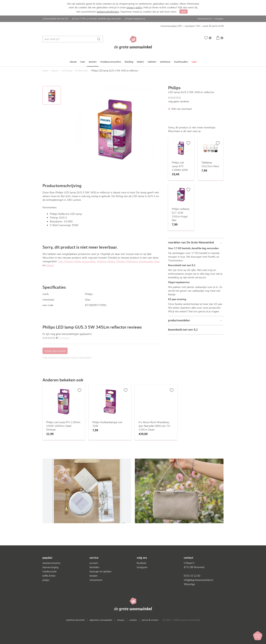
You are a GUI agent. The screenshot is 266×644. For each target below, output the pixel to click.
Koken (111, 261)
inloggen (219, 19)
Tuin (61, 261)
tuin (83, 62)
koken (140, 62)
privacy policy (134, 7)
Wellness (132, 261)
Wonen (69, 261)
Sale (157, 261)
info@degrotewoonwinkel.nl (198, 580)
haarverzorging (50, 567)
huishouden (181, 62)
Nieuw (50, 265)
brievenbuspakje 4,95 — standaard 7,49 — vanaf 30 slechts (192, 26)
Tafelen (121, 261)
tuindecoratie (50, 572)
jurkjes (46, 580)
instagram (142, 567)
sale (194, 62)
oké (184, 12)
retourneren (96, 580)
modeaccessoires (111, 62)
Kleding (102, 261)
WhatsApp (189, 584)
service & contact (150, 620)
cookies (133, 620)
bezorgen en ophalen (100, 572)
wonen (93, 62)
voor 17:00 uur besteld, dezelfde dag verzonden (98, 19)
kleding (129, 62)
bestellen (94, 567)
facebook (141, 563)
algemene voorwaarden (101, 620)
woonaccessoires (51, 563)
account (94, 563)
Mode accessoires (85, 261)
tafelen (152, 62)
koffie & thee (49, 576)
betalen (94, 576)
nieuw (73, 62)
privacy (121, 620)
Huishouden (146, 261)
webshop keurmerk (75, 620)
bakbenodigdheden (108, 12)
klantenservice (205, 19)
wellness (165, 62)
